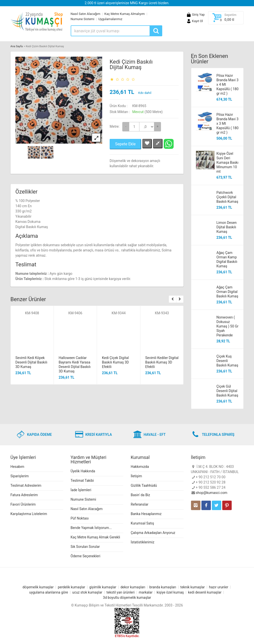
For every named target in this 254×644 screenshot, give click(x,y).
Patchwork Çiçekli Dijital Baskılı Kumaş (227, 197)
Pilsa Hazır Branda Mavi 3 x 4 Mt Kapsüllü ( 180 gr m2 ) (228, 84)
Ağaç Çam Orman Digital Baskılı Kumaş (227, 292)
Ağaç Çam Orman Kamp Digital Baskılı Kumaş (227, 259)
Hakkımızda (140, 467)
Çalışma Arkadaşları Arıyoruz (153, 533)
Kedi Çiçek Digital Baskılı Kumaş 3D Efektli (115, 362)
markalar (146, 592)
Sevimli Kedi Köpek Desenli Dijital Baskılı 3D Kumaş (31, 362)
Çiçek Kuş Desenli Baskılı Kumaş (227, 361)
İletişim (136, 476)
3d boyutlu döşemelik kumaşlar (127, 598)
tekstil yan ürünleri (120, 592)
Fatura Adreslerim (24, 495)
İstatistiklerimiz (143, 542)
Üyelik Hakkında (83, 471)
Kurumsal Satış (142, 523)
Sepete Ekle (125, 144)
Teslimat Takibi (82, 481)
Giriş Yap (195, 15)
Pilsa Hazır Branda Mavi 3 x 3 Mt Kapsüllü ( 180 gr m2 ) (228, 123)
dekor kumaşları (133, 587)
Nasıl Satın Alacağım (86, 14)
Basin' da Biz (140, 495)
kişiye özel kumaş (170, 592)
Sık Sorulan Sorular (85, 547)
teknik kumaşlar (193, 587)
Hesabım (17, 467)
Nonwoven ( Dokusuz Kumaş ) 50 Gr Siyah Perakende (228, 326)
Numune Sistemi (83, 19)
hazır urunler (218, 587)
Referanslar (140, 504)
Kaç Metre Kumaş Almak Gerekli (95, 537)
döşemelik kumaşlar (38, 587)
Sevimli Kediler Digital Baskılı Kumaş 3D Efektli (162, 362)
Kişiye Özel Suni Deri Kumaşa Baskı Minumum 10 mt (228, 162)
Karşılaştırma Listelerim (29, 514)
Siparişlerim (20, 476)
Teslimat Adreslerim (26, 485)
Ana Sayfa (16, 46)
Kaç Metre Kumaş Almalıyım (125, 14)
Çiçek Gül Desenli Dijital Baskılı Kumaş (227, 391)
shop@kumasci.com (211, 493)
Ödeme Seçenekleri (86, 556)
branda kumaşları (163, 587)
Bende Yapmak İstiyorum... (91, 528)
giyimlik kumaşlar (103, 587)
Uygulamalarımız (111, 19)
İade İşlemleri (81, 490)
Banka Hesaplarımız (146, 514)
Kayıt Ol (195, 21)
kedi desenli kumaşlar (205, 592)
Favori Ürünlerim (23, 504)
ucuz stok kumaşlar (87, 592)
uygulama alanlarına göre (49, 592)
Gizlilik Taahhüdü (144, 485)
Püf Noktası (80, 518)
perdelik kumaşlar (71, 587)
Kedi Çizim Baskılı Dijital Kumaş (131, 64)
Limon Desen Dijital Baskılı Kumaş (227, 227)
